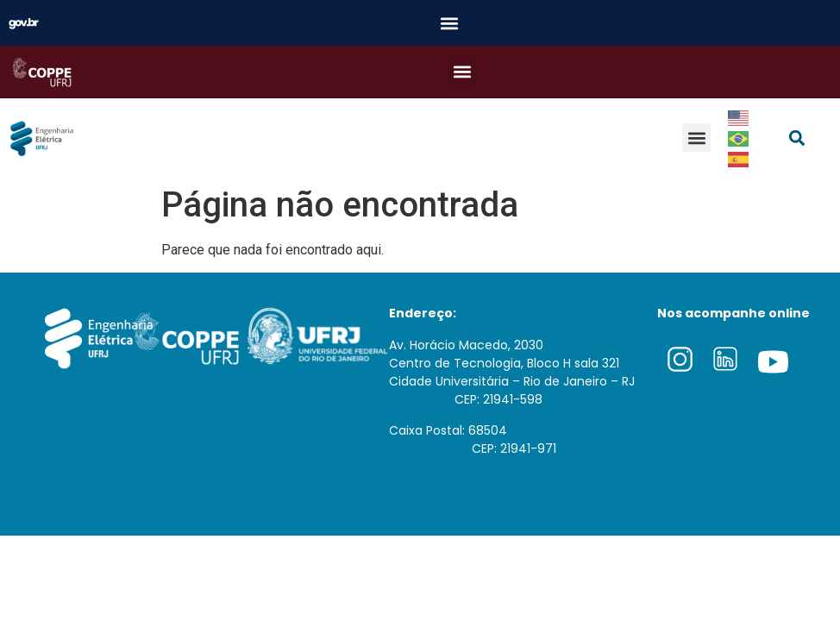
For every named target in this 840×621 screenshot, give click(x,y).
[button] (450, 23)
